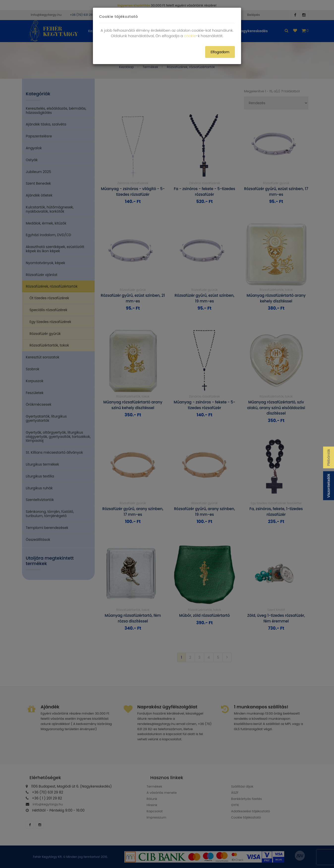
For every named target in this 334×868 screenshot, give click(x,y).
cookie (190, 36)
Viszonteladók (329, 486)
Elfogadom (220, 52)
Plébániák (329, 457)
